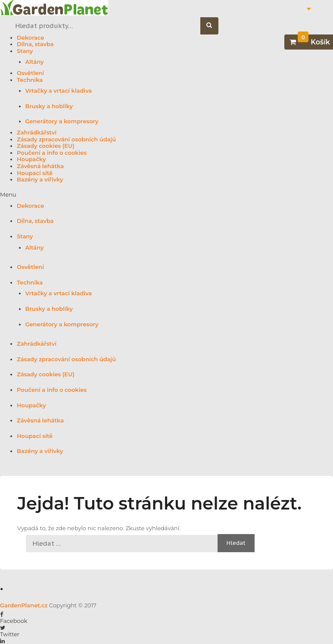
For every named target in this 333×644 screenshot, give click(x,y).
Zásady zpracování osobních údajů (66, 139)
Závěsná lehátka (40, 166)
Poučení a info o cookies (52, 153)
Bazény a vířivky (40, 180)
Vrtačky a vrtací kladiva (59, 91)
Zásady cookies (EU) (46, 146)
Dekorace (31, 38)
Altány (35, 62)
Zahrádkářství (37, 133)
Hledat (214, 26)
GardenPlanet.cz (24, 605)
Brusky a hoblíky (49, 106)
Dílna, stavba (35, 44)
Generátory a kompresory (62, 121)
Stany (25, 51)
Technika (30, 80)
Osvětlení (30, 73)
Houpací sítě (35, 173)
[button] (166, 195)
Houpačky (31, 159)
